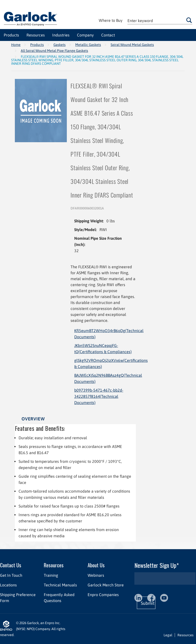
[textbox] (160, 20)
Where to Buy (111, 20)
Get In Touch (11, 575)
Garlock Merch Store (106, 585)
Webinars (96, 575)
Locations (8, 585)
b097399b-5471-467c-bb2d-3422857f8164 (99, 396)
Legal (168, 635)
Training (51, 575)
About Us (96, 565)
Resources (54, 565)
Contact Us (11, 565)
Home (16, 45)
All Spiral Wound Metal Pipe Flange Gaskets (54, 51)
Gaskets (60, 45)
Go (189, 20)
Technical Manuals (60, 585)
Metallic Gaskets (88, 45)
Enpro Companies (103, 595)
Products (37, 45)
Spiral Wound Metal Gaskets (132, 45)
